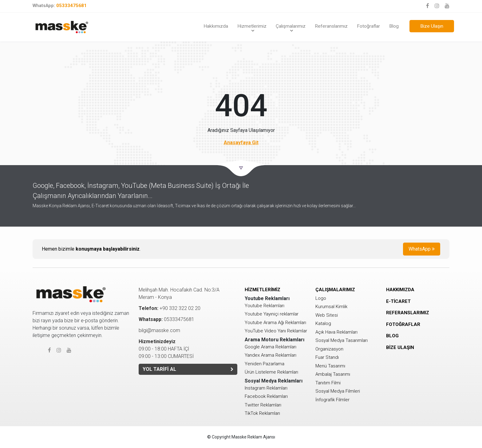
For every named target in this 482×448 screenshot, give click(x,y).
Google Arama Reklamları (271, 347)
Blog (394, 26)
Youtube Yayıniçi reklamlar (272, 314)
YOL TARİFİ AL (188, 369)
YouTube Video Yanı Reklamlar (276, 331)
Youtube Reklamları (265, 306)
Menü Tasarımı (330, 366)
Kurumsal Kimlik (331, 307)
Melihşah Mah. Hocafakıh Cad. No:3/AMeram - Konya (179, 293)
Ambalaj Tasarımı (333, 374)
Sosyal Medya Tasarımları (342, 340)
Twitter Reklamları (263, 405)
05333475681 (60, 6)
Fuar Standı (327, 357)
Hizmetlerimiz (252, 26)
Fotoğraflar (368, 26)
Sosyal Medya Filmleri (338, 391)
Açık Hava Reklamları (336, 332)
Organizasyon (329, 349)
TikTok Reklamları (262, 413)
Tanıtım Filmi (328, 383)
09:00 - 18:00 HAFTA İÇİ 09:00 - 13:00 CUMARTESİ (166, 349)
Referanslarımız (331, 26)
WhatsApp (422, 249)
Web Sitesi (327, 315)
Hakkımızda (216, 26)
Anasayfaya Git (241, 143)
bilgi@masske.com (159, 330)
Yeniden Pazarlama (265, 364)
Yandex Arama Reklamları (271, 355)
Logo (321, 298)
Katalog (323, 323)
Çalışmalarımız (291, 26)
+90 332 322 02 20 (170, 308)
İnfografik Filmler (332, 400)
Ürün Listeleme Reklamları (271, 372)
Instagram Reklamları (266, 388)
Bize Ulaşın (432, 26)
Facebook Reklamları (266, 396)
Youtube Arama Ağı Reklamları (275, 323)
